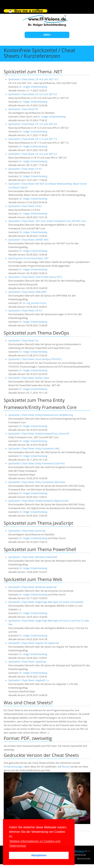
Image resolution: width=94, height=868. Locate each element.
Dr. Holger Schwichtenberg (33, 87)
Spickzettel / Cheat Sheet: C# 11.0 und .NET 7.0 (33, 139)
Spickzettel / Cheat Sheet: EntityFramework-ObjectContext (39, 501)
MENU (47, 35)
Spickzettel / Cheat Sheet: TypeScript (27, 662)
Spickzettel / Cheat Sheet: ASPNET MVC (29, 240)
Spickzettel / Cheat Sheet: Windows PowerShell (33, 557)
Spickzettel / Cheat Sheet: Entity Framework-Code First (37, 463)
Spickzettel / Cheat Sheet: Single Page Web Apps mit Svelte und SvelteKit (46, 602)
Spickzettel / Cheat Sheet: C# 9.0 (25, 169)
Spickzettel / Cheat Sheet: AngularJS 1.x (29, 680)
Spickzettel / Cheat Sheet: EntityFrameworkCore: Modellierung (41, 415)
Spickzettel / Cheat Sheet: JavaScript (27, 531)
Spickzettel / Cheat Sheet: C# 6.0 (25, 311)
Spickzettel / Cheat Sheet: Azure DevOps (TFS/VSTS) (35, 359)
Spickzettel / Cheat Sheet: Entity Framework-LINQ (34, 449)
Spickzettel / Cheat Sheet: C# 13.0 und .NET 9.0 (33, 94)
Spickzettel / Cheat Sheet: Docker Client (29, 378)
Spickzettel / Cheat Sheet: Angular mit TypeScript (34, 643)
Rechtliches (84, 859)
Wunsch (66, 767)
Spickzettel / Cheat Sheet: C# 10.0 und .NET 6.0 (33, 154)
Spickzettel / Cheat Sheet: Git (23, 341)
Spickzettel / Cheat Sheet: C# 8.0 (25, 206)
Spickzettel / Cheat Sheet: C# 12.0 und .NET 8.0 (33, 124)
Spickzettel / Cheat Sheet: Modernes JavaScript (32, 587)
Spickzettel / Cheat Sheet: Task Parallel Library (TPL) (35, 277)
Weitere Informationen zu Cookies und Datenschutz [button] (35, 843)
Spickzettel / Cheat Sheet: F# (23, 109)
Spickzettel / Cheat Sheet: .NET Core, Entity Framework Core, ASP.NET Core (47, 221)
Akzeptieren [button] (39, 855)
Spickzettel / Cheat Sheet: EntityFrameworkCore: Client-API (39, 434)
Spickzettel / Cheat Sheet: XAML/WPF (27, 292)
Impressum (80, 855)
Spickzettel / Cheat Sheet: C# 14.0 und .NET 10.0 (33, 79)
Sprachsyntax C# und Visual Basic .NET (28, 258)
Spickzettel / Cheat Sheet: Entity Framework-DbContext (37, 482)
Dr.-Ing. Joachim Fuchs (35, 303)
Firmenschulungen (13, 767)
